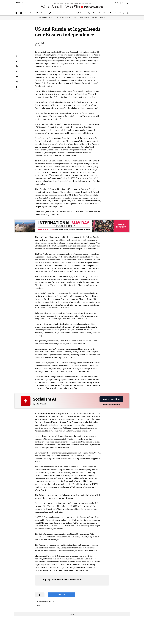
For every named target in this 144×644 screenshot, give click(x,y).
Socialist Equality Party (63, 18)
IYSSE (75, 18)
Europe (38, 606)
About (123, 3)
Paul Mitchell (39, 43)
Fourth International (46, 18)
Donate (103, 18)
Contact (117, 3)
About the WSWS (84, 18)
